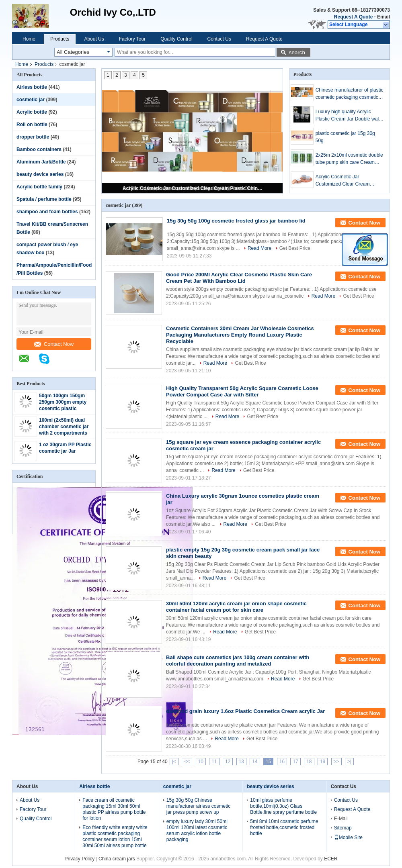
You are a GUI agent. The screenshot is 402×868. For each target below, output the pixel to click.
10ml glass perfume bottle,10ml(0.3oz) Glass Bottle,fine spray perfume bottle (283, 806)
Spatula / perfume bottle (44, 199)
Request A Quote (353, 17)
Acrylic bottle (32, 112)
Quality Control (176, 39)
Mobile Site (348, 837)
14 (255, 762)
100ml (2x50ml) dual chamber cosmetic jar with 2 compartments (64, 427)
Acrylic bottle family (39, 187)
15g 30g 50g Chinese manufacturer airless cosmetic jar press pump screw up (198, 806)
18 (309, 762)
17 (295, 762)
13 (241, 762)
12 (228, 762)
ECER (331, 859)
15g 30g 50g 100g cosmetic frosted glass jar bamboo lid (236, 221)
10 (201, 762)
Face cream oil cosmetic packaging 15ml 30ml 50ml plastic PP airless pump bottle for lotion (114, 809)
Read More (259, 248)
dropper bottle (33, 137)
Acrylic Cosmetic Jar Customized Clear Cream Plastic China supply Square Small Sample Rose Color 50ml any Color (193, 188)
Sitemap (343, 828)
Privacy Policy (80, 859)
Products (60, 39)
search (297, 52)
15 (268, 762)
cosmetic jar (31, 100)
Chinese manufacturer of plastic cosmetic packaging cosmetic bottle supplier (350, 94)
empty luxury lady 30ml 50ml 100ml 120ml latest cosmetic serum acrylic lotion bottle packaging (197, 830)
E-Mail (341, 819)
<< (187, 762)
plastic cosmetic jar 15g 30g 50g (345, 137)
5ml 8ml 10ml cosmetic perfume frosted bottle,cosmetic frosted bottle (284, 827)
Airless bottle (32, 87)
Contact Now (54, 344)
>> (336, 762)
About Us (94, 39)
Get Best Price (295, 248)
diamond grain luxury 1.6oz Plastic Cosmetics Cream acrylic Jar (245, 711)
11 (214, 762)
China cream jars (117, 859)
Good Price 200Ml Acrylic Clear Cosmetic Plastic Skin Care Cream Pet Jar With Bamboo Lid (239, 278)
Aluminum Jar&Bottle (41, 162)
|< (174, 762)
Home (29, 39)
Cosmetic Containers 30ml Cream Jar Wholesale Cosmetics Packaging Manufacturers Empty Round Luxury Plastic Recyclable (240, 335)
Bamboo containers (39, 149)
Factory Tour (132, 39)
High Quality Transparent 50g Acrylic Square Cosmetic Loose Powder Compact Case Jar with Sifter (242, 391)
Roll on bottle (32, 125)
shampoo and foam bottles (47, 212)
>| (349, 762)
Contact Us (219, 39)
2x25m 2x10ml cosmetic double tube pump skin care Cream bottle (349, 159)
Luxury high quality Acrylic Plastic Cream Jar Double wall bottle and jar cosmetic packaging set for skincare (348, 116)
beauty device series (40, 174)
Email (384, 17)
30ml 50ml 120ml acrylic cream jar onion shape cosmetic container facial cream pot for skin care (236, 607)
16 (282, 762)
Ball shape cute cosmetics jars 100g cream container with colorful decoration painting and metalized (238, 661)
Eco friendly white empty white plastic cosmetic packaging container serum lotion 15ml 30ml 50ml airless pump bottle (115, 836)
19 (323, 762)
